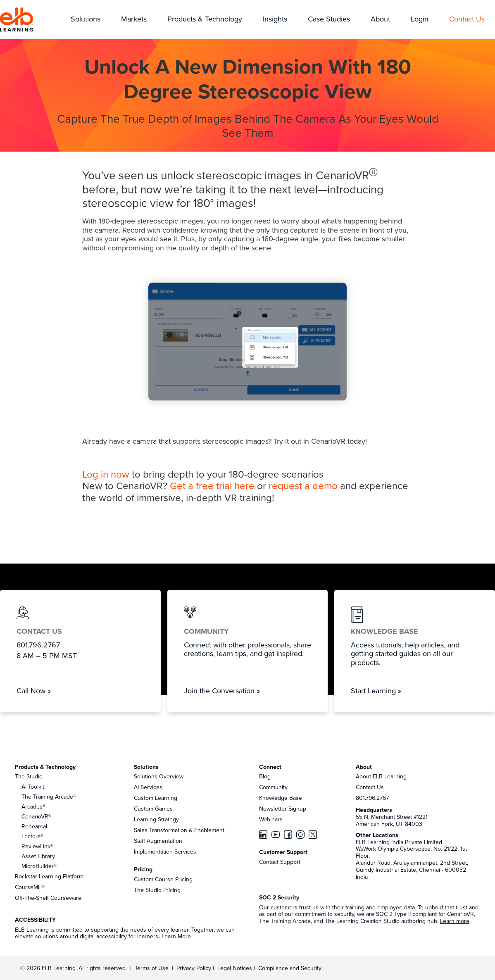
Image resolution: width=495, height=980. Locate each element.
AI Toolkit (33, 787)
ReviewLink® (37, 846)
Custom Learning (156, 798)
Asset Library (38, 856)
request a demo (303, 485)
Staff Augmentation (158, 841)
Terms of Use (151, 968)
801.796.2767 (372, 798)
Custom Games (153, 809)
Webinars (271, 819)
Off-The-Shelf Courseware (48, 898)
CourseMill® (30, 887)
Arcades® (33, 806)
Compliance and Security (290, 968)
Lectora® (32, 836)
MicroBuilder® (39, 866)
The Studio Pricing (157, 890)
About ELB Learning (381, 776)
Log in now (106, 474)
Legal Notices (236, 968)
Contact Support (280, 862)
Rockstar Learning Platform (49, 876)
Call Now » (34, 691)
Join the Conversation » (222, 691)
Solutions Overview (159, 776)
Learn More (176, 936)
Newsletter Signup (283, 809)
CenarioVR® (36, 816)
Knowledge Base (281, 798)
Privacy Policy (195, 968)
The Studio (29, 776)
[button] (86, 20)
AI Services (148, 787)
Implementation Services (165, 852)
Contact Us (370, 787)
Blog (265, 776)
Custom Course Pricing (163, 879)
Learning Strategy (156, 819)
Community (273, 787)
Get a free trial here (212, 485)
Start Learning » (376, 691)
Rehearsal (34, 826)
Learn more (455, 921)
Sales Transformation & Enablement (179, 830)
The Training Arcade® (49, 797)
